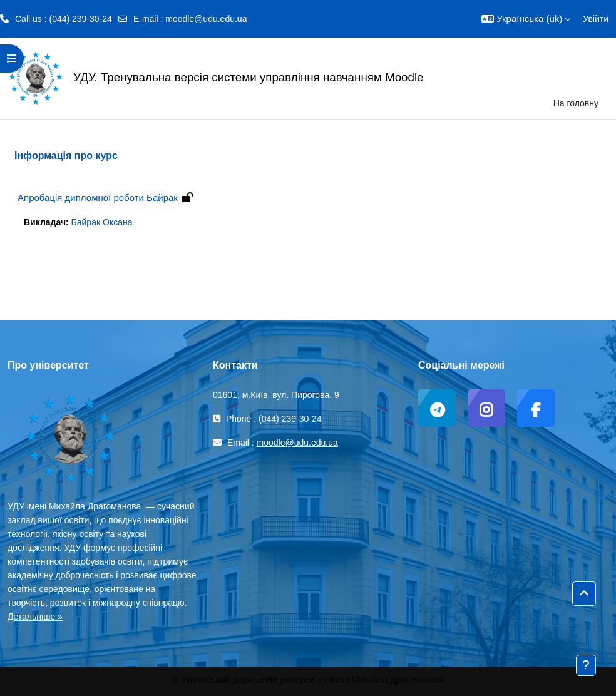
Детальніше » (35, 617)
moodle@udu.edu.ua (206, 19)
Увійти (596, 19)
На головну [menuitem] (576, 103)
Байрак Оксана (102, 222)
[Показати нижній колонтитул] (586, 665)
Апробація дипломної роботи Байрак (98, 197)
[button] (526, 19)
